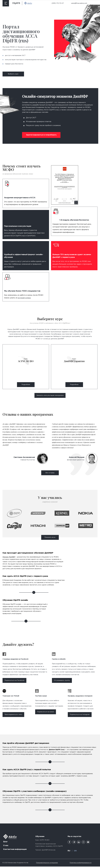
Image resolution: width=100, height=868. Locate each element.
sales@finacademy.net (79, 3)
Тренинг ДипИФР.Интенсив (45, 851)
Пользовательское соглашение (47, 864)
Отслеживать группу (62, 682)
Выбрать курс (13, 74)
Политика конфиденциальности (81, 864)
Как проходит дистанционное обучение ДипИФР (34, 562)
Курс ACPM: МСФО (42, 842)
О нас (6, 847)
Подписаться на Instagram (80, 716)
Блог (5, 843)
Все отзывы (50, 474)
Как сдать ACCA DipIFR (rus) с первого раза (34, 582)
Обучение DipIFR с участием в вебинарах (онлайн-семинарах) (50, 798)
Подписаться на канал (46, 713)
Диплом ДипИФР (9, 558)
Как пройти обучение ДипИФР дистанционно (50, 750)
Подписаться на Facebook (14, 682)
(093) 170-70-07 (58, 3)
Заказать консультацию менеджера (50, 395)
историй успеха (24, 298)
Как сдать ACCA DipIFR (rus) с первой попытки (50, 774)
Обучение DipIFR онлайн (26, 609)
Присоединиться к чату (13, 716)
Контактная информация (15, 851)
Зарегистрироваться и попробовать (41, 135)
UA (75, 852)
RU (69, 852)
